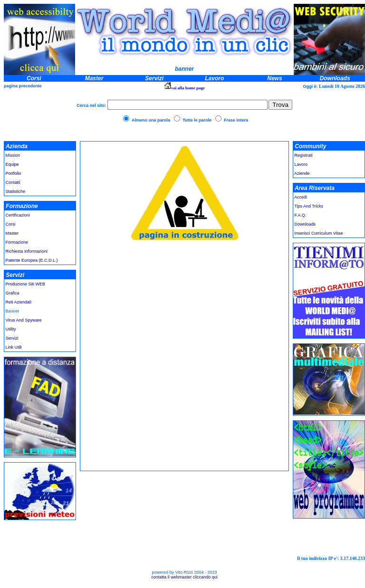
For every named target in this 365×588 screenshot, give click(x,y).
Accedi (300, 197)
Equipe (12, 164)
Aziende (302, 173)
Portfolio (14, 173)
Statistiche (16, 191)
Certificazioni (18, 215)
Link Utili (13, 347)
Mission (12, 155)
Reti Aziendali (19, 302)
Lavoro (301, 164)
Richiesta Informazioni (27, 251)
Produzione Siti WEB (26, 284)
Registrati (304, 155)
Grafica (13, 293)
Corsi (11, 224)
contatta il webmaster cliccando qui (184, 577)
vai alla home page (188, 88)
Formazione (17, 242)
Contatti (13, 182)
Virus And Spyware (24, 320)
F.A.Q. (301, 215)
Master (12, 233)
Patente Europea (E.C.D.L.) (31, 260)
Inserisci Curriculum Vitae (319, 233)
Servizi (12, 338)
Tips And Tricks (309, 206)
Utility (11, 329)
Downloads (305, 224)
